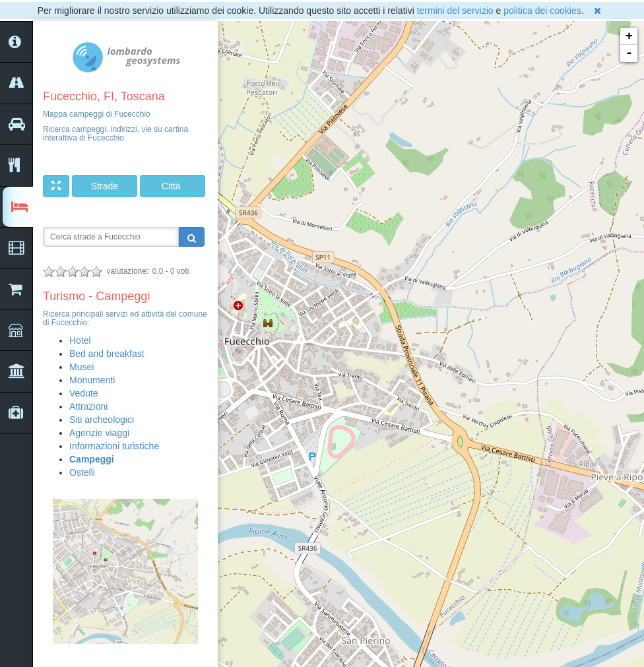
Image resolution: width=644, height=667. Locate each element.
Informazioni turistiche (114, 446)
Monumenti (92, 380)
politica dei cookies (542, 11)
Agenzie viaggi (99, 433)
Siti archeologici (102, 420)
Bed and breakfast (107, 354)
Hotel (80, 340)
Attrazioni (88, 406)
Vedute (84, 393)
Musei (81, 367)
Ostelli (82, 472)
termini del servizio (455, 11)
